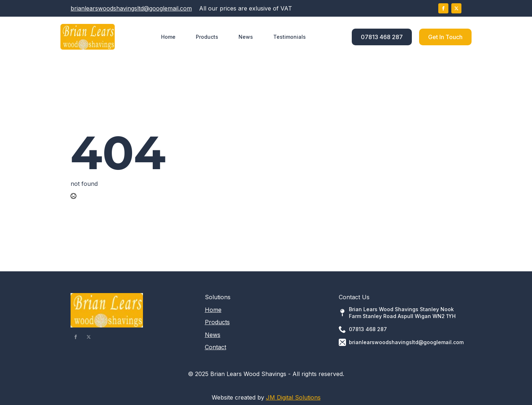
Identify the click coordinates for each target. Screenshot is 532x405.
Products (207, 37)
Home (168, 37)
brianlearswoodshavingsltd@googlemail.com (131, 8)
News (246, 37)
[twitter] (456, 8)
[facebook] (443, 8)
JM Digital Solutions (293, 397)
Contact (216, 347)
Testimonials (290, 37)
